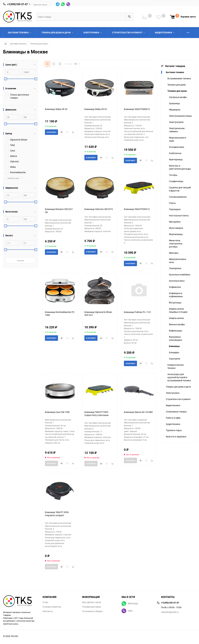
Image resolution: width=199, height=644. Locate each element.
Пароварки (175, 209)
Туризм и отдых (174, 430)
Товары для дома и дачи (178, 387)
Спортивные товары (176, 412)
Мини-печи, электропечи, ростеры (176, 244)
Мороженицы (176, 234)
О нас (45, 602)
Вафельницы (176, 331)
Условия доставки (91, 607)
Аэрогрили (175, 359)
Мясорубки (175, 222)
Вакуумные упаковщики (175, 338)
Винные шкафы (177, 324)
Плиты (172, 203)
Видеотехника (173, 405)
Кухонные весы (177, 281)
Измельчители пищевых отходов (178, 310)
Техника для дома (177, 85)
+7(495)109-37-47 (17, 4)
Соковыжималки (178, 197)
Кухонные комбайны (180, 274)
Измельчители (176, 318)
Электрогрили (176, 122)
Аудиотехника (173, 424)
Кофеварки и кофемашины (176, 295)
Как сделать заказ (92, 602)
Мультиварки (176, 228)
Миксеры (174, 253)
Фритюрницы (176, 159)
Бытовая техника (18, 44)
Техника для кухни (39, 44)
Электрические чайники (177, 130)
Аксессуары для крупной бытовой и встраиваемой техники (179, 377)
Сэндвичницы (176, 181)
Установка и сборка (92, 611)
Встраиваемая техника (179, 78)
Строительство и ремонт (178, 399)
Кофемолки (175, 287)
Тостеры (173, 175)
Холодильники (177, 147)
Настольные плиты (179, 215)
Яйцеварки (175, 110)
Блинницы (174, 346)
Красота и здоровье (176, 436)
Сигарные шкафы (178, 97)
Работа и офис (173, 418)
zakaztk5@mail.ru (170, 612)
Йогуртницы (175, 303)
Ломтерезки (175, 268)
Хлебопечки (175, 153)
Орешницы (175, 103)
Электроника (173, 393)
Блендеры (174, 352)
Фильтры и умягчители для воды (180, 167)
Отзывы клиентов (52, 607)
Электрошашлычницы (180, 116)
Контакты (48, 611)
